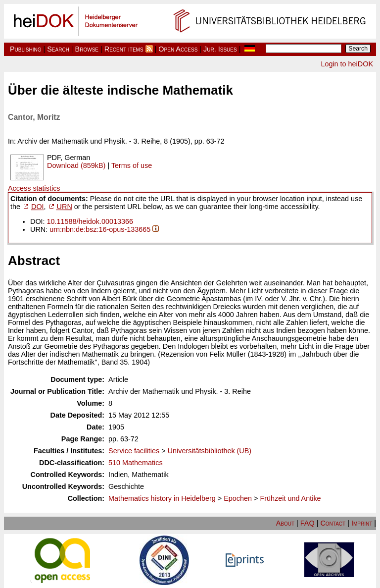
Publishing (26, 49)
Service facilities (134, 451)
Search (58, 49)
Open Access (178, 49)
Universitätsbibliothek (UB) (210, 451)
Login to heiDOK (347, 64)
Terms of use (132, 165)
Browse (87, 49)
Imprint (362, 523)
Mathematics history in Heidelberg (162, 498)
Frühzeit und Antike (290, 498)
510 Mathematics (136, 463)
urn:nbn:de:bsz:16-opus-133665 (100, 229)
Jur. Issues (220, 49)
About (285, 523)
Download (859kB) (76, 165)
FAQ (308, 523)
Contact (333, 523)
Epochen (238, 498)
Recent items (124, 49)
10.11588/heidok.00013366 (90, 221)
